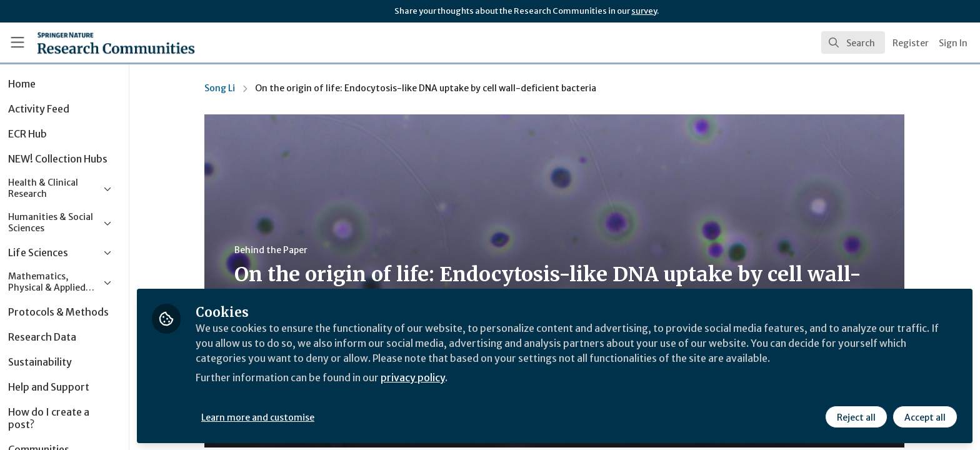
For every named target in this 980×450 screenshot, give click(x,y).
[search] (853, 42)
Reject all (856, 417)
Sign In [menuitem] (953, 43)
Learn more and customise (288, 417)
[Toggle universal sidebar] (17, 42)
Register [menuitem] (911, 43)
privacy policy (445, 377)
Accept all (925, 417)
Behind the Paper (287, 250)
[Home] (101, 42)
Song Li (235, 88)
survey (644, 11)
